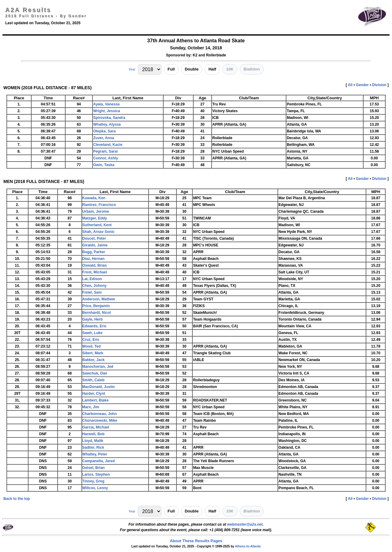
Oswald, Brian (95, 265)
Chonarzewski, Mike (100, 421)
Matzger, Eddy (95, 218)
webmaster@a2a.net (245, 524)
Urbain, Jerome (96, 211)
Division (379, 85)
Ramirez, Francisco (99, 205)
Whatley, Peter (95, 454)
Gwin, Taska (104, 165)
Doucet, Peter (94, 238)
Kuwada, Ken (94, 198)
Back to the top (17, 499)
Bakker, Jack (94, 360)
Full (171, 69)
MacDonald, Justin (99, 387)
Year (132, 69)
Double (192, 69)
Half (212, 69)
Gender (362, 85)
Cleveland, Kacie (108, 145)
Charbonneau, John (100, 414)
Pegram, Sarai (105, 151)
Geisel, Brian (94, 468)
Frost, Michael (95, 272)
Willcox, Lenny (95, 488)
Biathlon (252, 69)
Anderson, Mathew (99, 299)
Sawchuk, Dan (95, 373)
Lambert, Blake (96, 400)
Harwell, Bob (94, 434)
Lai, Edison (92, 279)
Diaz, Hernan (94, 259)
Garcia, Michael (96, 427)
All (350, 85)
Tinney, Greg (93, 481)
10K (230, 69)
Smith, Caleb (94, 380)
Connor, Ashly (106, 158)
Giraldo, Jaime (95, 245)
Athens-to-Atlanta (248, 546)
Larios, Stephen (96, 474)
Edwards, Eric (94, 326)
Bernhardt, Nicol (97, 313)
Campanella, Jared (99, 461)
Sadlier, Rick (93, 447)
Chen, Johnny (94, 286)
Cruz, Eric (91, 340)
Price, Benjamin (96, 306)
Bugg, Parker (94, 252)
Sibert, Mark (93, 353)
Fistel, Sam (92, 292)
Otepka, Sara (104, 131)
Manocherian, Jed (98, 367)
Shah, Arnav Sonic (99, 232)
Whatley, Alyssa (107, 124)
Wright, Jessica (107, 111)
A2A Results (28, 10)
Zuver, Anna (104, 138)
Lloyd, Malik (93, 441)
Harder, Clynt (94, 394)
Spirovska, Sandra (109, 118)
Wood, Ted (92, 346)
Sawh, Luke (92, 333)
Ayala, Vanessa (106, 104)
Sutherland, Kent (97, 225)
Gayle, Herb (93, 319)
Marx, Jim (91, 407)
